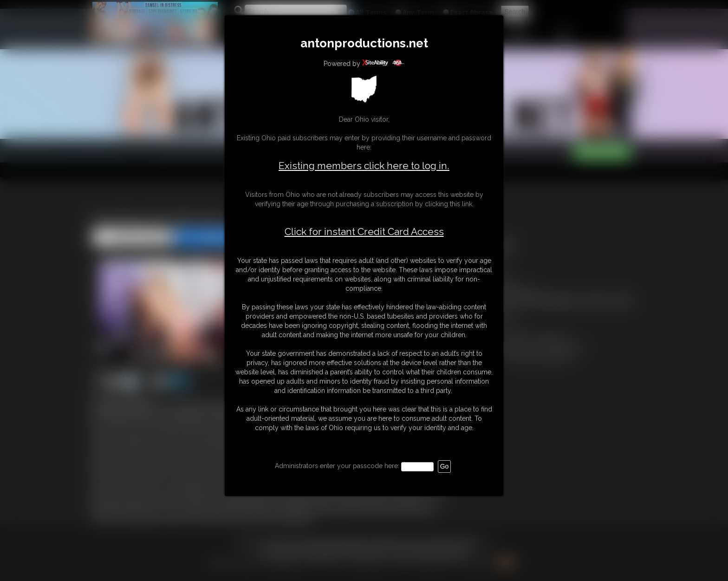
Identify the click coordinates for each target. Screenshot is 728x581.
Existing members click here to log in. (364, 166)
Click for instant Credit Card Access (364, 232)
